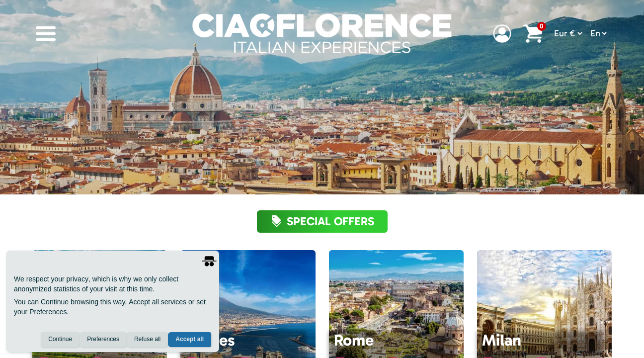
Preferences (103, 340)
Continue (60, 340)
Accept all (190, 340)
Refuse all (147, 340)
